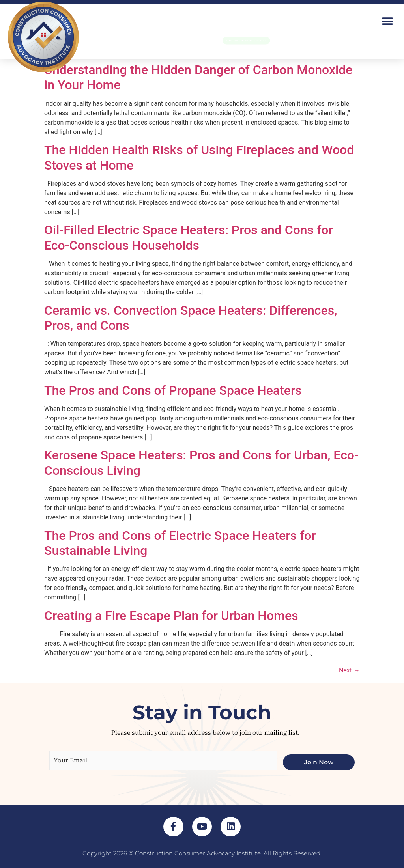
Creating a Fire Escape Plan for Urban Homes (171, 616)
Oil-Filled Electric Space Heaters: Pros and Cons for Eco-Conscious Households (189, 237)
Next (349, 670)
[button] (387, 21)
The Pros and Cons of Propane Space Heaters (173, 390)
